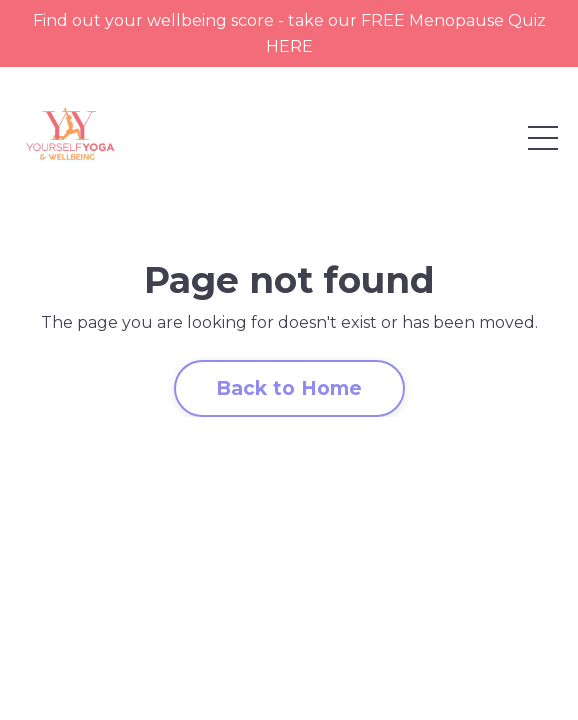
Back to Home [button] (289, 388)
